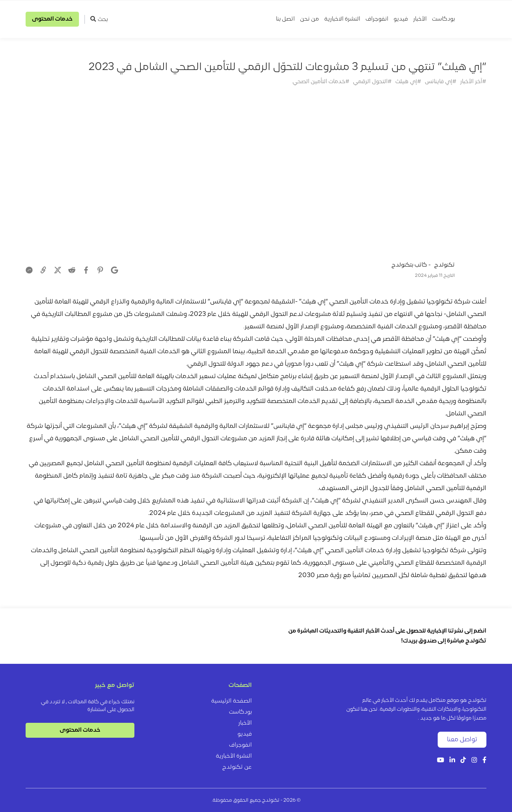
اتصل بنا (285, 19)
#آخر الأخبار (473, 82)
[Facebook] (484, 761)
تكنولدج (444, 265)
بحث (99, 19)
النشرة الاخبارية (342, 19)
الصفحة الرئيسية (231, 701)
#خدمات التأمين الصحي (321, 82)
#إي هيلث (408, 82)
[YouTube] (441, 761)
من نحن (310, 19)
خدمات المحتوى (52, 19)
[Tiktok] (463, 761)
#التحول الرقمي (372, 82)
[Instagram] (474, 761)
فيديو (401, 19)
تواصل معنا (462, 740)
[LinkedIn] (452, 761)
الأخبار (420, 19)
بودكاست (443, 19)
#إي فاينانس (441, 82)
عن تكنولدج (237, 767)
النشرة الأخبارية (234, 756)
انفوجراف (377, 19)
